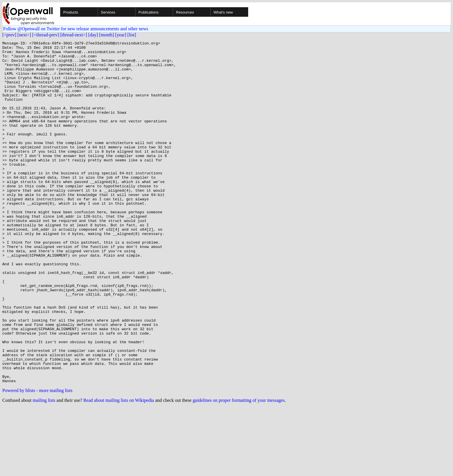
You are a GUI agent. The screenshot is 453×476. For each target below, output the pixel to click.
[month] (107, 35)
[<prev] (9, 35)
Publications (148, 12)
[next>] (24, 35)
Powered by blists (19, 459)
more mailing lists (56, 459)
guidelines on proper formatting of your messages (239, 469)
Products (71, 12)
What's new (223, 12)
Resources (185, 12)
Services (108, 12)
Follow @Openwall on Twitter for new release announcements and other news (76, 29)
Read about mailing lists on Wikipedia (119, 469)
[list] (132, 35)
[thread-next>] (74, 35)
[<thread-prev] (46, 35)
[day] (93, 35)
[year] (121, 35)
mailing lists (44, 469)
